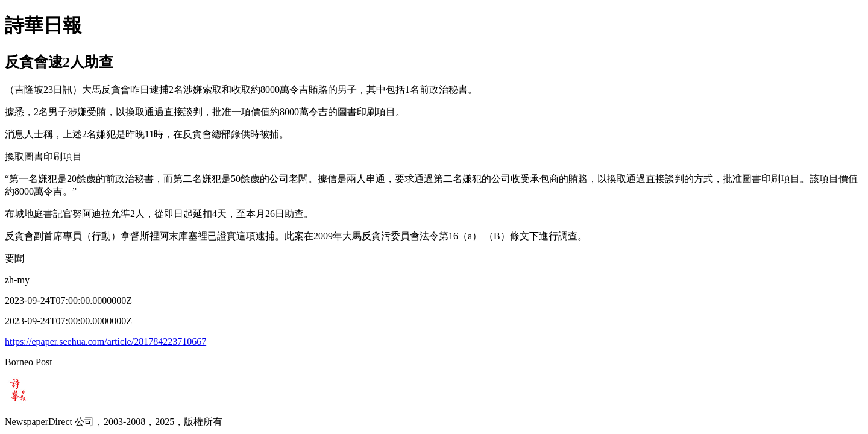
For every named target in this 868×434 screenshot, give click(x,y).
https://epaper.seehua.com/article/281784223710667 (105, 341)
